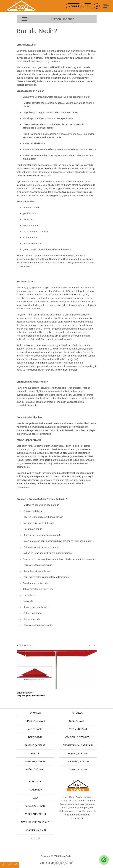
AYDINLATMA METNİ (35, 814)
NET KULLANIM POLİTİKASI (35, 822)
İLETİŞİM (35, 838)
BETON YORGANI (78, 729)
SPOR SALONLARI (35, 721)
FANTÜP (35, 753)
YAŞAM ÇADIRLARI (78, 753)
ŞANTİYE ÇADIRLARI (35, 745)
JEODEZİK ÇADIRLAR (78, 761)
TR (87, 6)
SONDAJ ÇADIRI (78, 721)
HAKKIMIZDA (35, 790)
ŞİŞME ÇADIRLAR (78, 770)
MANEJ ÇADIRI (35, 729)
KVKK (35, 798)
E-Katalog (74, 6)
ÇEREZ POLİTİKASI (35, 806)
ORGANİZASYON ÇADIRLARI (78, 745)
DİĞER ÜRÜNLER (35, 770)
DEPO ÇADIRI (35, 737)
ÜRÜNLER (35, 713)
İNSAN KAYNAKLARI (35, 830)
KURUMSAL (35, 782)
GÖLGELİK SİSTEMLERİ (78, 737)
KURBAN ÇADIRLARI (35, 761)
